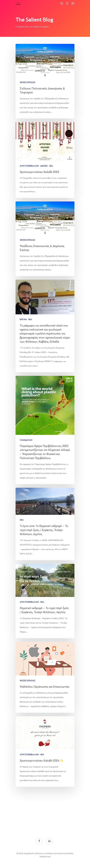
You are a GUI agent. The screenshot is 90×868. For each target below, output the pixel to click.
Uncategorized (26, 440)
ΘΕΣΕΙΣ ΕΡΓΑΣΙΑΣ (28, 82)
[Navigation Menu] (73, 3)
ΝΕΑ (51, 166)
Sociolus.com (45, 857)
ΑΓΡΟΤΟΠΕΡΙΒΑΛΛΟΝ (29, 166)
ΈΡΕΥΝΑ (23, 319)
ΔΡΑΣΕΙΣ (44, 166)
